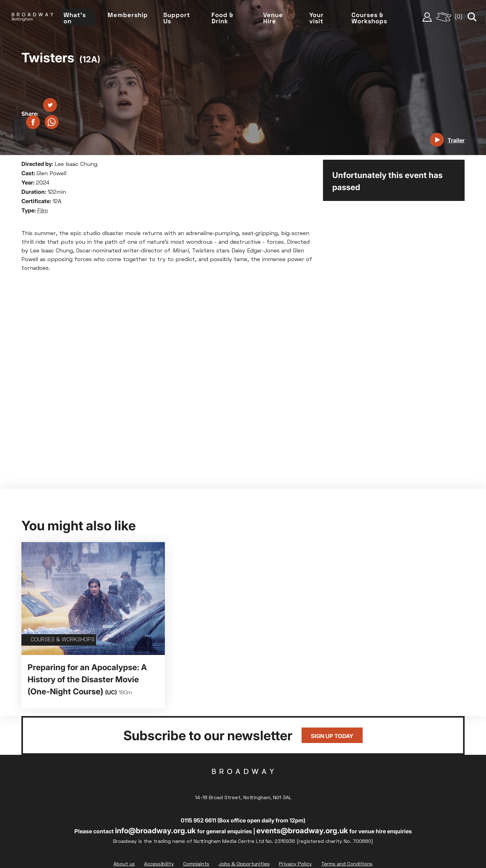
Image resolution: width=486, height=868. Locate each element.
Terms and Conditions (347, 864)
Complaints (196, 864)
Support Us (177, 18)
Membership (128, 15)
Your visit (316, 18)
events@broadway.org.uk (302, 831)
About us (124, 864)
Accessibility (159, 864)
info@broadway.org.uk (155, 831)
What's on (75, 18)
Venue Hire (273, 18)
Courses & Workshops (369, 18)
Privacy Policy (295, 864)
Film (42, 211)
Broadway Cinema (243, 781)
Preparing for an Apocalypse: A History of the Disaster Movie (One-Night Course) (87, 679)
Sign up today (332, 736)
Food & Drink (222, 18)
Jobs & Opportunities (244, 864)
